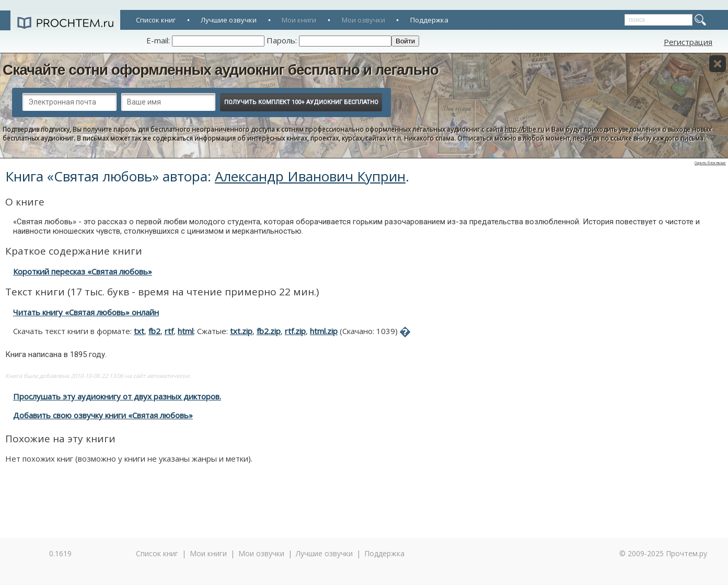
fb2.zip (269, 331)
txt (139, 331)
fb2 (154, 331)
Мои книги (299, 20)
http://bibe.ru (524, 129)
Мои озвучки (363, 20)
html (186, 331)
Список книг (156, 20)
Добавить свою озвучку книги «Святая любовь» (103, 415)
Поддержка (429, 20)
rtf (169, 331)
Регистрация (688, 42)
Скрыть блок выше (710, 163)
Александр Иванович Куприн (310, 176)
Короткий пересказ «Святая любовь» (83, 271)
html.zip (324, 331)
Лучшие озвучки (229, 20)
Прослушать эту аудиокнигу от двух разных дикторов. (117, 396)
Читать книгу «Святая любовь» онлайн (86, 312)
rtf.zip (295, 331)
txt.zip (241, 331)
